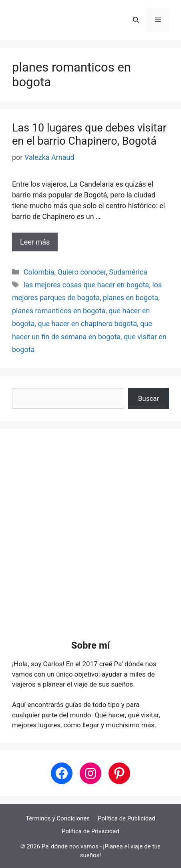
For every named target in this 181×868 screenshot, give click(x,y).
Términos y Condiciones (58, 818)
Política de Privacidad (90, 831)
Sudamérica (128, 272)
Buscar (149, 398)
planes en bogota (131, 298)
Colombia (39, 272)
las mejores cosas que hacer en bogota (86, 285)
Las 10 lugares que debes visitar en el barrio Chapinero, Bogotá (89, 134)
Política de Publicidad (127, 818)
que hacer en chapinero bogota (87, 324)
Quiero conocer (82, 272)
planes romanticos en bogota (59, 311)
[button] (136, 20)
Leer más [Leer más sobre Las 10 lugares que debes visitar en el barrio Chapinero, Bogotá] (35, 242)
